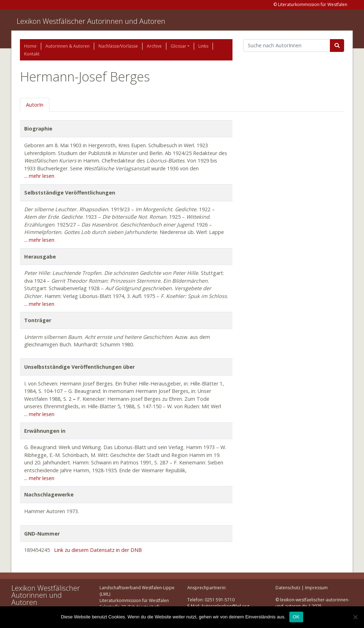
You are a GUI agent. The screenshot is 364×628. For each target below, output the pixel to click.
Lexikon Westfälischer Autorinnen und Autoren (91, 21)
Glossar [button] (178, 46)
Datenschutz (288, 588)
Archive (154, 46)
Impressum (316, 588)
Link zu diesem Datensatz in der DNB (98, 550)
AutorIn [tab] (35, 105)
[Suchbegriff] (287, 46)
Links (203, 46)
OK (296, 617)
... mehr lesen (39, 176)
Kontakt (32, 54)
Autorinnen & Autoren (68, 46)
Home (30, 46)
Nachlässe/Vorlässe (118, 46)
